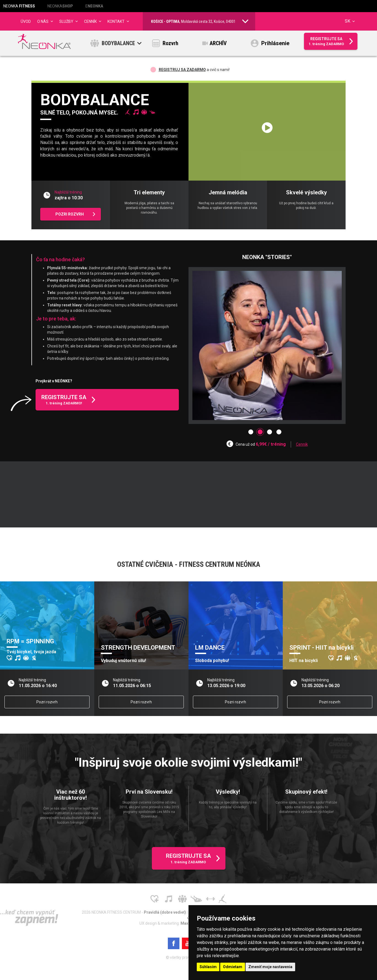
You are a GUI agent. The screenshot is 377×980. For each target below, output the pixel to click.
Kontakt (116, 21)
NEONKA (19, 6)
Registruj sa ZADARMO (182, 71)
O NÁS (43, 21)
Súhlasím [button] (208, 967)
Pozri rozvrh (47, 704)
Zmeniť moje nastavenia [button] (270, 967)
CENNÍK (90, 21)
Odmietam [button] (233, 967)
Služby (66, 21)
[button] (251, 434)
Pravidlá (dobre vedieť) (165, 914)
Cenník (302, 446)
